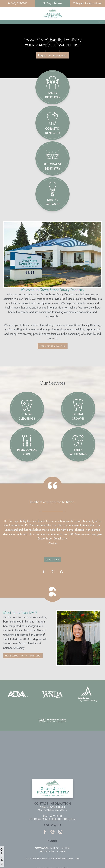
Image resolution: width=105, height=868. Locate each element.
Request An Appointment (53, 56)
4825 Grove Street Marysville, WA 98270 (53, 808)
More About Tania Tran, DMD (23, 656)
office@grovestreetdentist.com (52, 819)
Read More (52, 560)
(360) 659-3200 (53, 816)
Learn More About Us (53, 346)
